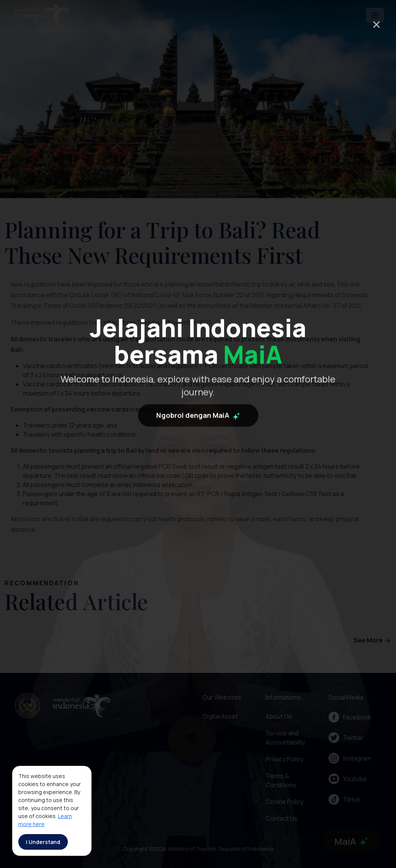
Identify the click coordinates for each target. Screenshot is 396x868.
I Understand (43, 842)
